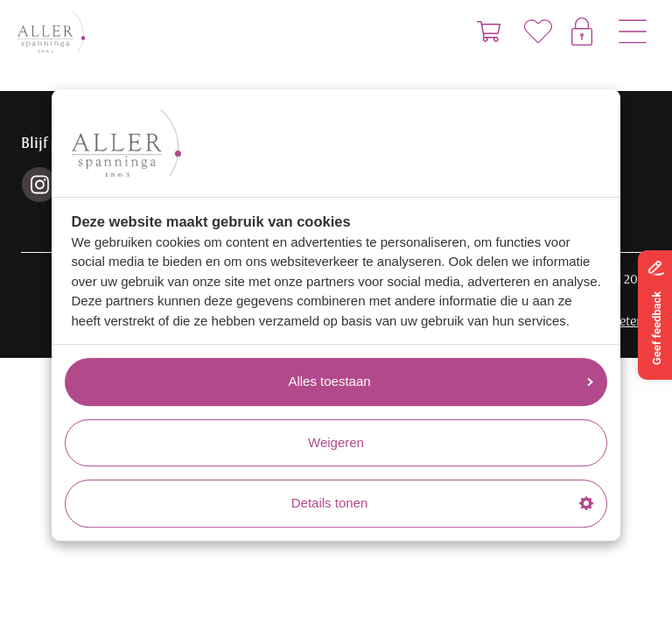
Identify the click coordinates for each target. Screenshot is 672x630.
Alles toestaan (441, 381)
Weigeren (336, 442)
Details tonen (442, 503)
